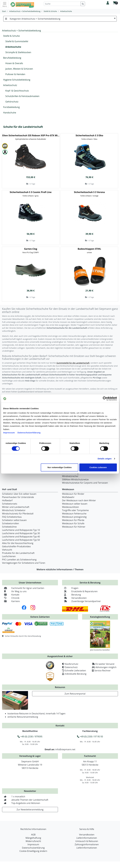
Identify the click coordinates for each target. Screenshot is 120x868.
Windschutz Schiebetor (14, 510)
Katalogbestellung (100, 617)
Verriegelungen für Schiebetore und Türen (24, 563)
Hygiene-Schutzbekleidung (17, 80)
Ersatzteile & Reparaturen (80, 591)
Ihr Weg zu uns (14, 591)
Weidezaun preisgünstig (74, 517)
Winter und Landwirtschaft (16, 507)
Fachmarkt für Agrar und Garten (23, 588)
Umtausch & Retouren (87, 841)
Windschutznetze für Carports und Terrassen (85, 483)
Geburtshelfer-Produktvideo (16, 546)
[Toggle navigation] (5, 4)
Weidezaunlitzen (71, 507)
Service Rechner (102, 671)
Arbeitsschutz (10, 85)
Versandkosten (74, 598)
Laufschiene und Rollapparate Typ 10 (21, 530)
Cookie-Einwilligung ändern (33, 851)
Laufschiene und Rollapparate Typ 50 (21, 540)
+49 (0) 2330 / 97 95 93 (90, 737)
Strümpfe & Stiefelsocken (18, 52)
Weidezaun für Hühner (74, 527)
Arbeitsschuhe (13, 47)
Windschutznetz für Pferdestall (18, 514)
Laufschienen (9, 556)
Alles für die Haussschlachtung (18, 543)
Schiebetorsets (10, 504)
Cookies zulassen (98, 467)
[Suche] (62, 4)
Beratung (71, 595)
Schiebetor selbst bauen (14, 520)
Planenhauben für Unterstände (18, 497)
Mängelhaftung (33, 838)
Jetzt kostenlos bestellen (100, 650)
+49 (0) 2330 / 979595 (30, 737)
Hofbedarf (7, 500)
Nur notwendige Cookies (60, 467)
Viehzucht (7, 550)
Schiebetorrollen (11, 523)
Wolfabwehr (68, 497)
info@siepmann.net (65, 749)
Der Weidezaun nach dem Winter (79, 500)
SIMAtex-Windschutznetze (75, 479)
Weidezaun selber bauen (75, 504)
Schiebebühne (9, 527)
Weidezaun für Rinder (73, 494)
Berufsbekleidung (12, 58)
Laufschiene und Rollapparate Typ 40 (21, 537)
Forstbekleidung (11, 107)
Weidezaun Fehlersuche (74, 514)
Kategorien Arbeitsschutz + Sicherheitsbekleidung (60, 19)
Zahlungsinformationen (87, 844)
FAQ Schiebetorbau (12, 517)
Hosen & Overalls (14, 63)
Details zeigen (105, 459)
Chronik (11, 598)
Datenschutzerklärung (29, 433)
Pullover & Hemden (15, 74)
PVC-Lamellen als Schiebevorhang (19, 560)
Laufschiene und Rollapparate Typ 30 (21, 533)
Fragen (70, 588)
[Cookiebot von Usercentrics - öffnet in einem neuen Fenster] (105, 399)
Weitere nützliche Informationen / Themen (60, 569)
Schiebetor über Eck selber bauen (19, 494)
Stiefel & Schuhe (11, 36)
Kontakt (11, 595)
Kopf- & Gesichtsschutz (17, 91)
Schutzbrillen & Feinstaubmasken (22, 96)
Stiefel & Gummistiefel (17, 41)
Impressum (9, 433)
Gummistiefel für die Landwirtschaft (73, 363)
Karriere (11, 601)
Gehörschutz (12, 102)
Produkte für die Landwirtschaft (18, 553)
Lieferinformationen (87, 838)
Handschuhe (10, 113)
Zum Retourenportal (75, 694)
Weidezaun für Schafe (73, 523)
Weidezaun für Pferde (73, 520)
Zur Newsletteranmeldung (30, 810)
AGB (33, 835)
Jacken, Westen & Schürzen (19, 69)
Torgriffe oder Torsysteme (75, 510)
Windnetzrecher (70, 476)
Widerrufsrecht (33, 841)
